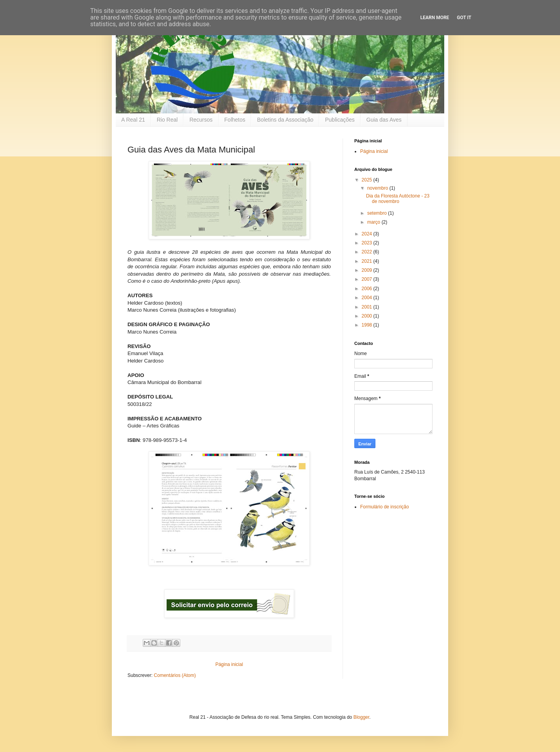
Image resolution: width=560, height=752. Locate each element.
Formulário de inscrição (385, 507)
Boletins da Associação (285, 120)
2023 (368, 243)
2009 (368, 270)
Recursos (201, 120)
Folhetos (235, 120)
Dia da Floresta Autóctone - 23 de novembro (398, 199)
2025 (368, 180)
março (374, 222)
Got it (464, 18)
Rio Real (167, 120)
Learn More (435, 18)
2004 (368, 298)
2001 (368, 307)
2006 (368, 289)
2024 (368, 234)
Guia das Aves (384, 120)
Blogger (362, 717)
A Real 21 (133, 120)
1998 (368, 325)
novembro (378, 188)
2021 (368, 261)
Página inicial (229, 664)
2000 (368, 316)
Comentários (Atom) (175, 675)
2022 (368, 252)
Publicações (340, 120)
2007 (368, 279)
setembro (378, 213)
